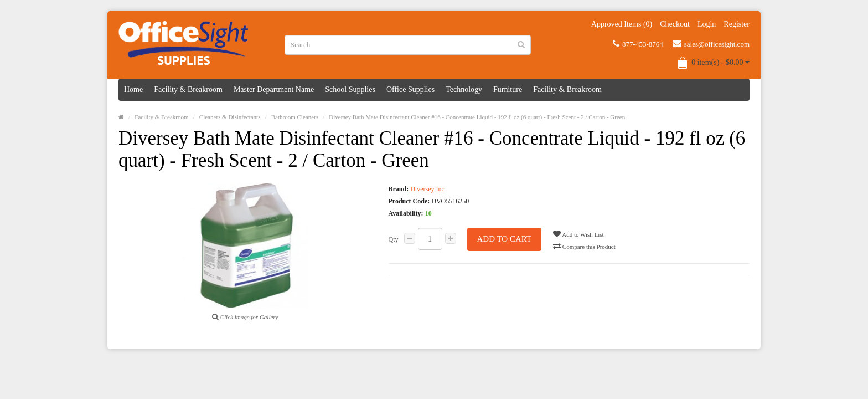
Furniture (508, 89)
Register (737, 24)
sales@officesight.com (711, 44)
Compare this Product (584, 246)
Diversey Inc (427, 189)
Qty (394, 239)
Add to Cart (505, 239)
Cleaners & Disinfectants (230, 117)
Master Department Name (274, 89)
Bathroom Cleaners (295, 117)
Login (707, 24)
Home (133, 89)
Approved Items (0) (622, 24)
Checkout (675, 24)
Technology (464, 89)
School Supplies (350, 89)
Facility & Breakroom (188, 89)
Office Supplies (410, 89)
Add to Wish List (578, 234)
